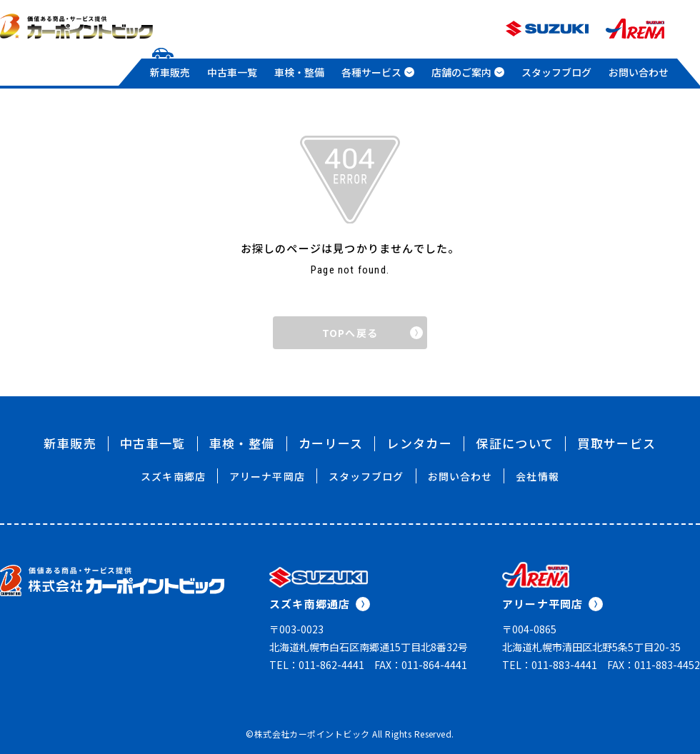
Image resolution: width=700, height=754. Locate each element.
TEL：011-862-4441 (317, 665)
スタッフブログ (556, 72)
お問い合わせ (639, 72)
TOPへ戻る (372, 333)
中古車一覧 (232, 72)
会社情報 (537, 476)
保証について (515, 443)
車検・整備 (299, 72)
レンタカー (419, 443)
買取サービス (616, 443)
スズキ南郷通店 (320, 604)
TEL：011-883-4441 (550, 665)
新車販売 (170, 72)
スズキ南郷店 (173, 476)
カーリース (331, 443)
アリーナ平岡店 (267, 476)
